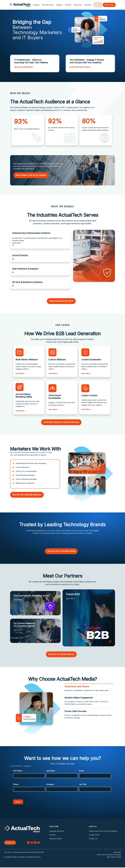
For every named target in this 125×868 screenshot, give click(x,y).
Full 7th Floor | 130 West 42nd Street (109, 855)
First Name (18, 771)
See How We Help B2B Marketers (27, 495)
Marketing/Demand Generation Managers (31, 463)
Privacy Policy (94, 835)
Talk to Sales (109, 5)
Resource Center (56, 839)
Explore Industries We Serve (61, 301)
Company (51, 784)
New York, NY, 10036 (114, 857)
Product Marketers (23, 467)
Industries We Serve (57, 831)
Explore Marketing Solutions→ (81, 67)
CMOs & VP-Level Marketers (26, 471)
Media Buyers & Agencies (25, 483)
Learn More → (17, 243)
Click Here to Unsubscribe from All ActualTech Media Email (24, 853)
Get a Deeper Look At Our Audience (31, 175)
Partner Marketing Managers (26, 479)
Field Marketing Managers (25, 475)
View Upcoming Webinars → (24, 67)
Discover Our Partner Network (61, 654)
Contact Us (10, 843)
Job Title (83, 784)
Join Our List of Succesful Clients (61, 551)
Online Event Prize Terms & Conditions (103, 831)
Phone (16, 784)
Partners (68, 5)
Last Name (51, 771)
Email (82, 771)
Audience (59, 5)
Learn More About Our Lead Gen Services (61, 422)
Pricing (98, 5)
